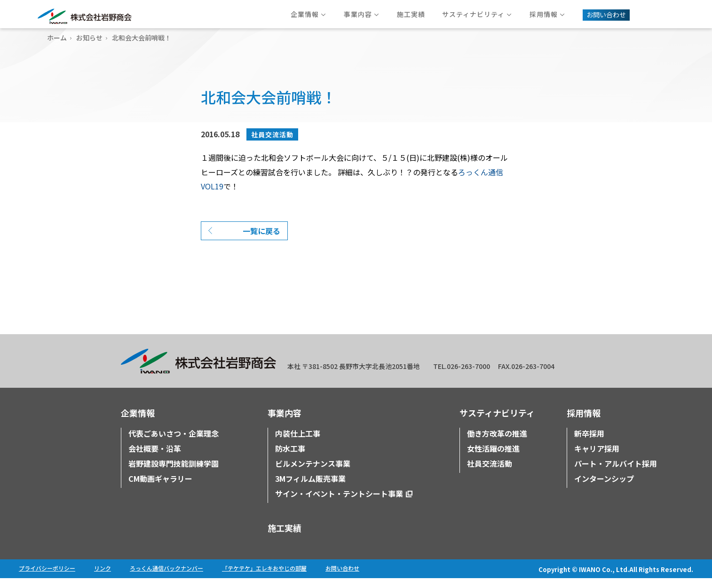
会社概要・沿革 (155, 458)
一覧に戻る (261, 241)
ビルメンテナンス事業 (313, 473)
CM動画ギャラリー (160, 488)
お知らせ (89, 38)
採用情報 (584, 423)
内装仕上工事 (298, 443)
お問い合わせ (342, 578)
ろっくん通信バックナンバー (166, 578)
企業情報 (138, 423)
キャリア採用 (597, 458)
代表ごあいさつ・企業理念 (174, 443)
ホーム (57, 38)
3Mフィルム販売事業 (310, 488)
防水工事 (290, 458)
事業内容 (285, 423)
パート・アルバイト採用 (616, 473)
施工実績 (285, 538)
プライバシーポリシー (47, 578)
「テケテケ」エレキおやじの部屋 (264, 578)
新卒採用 (589, 443)
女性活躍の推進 (493, 458)
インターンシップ (604, 488)
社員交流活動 (272, 134)
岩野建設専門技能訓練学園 (174, 473)
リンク (103, 578)
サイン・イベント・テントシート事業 (339, 503)
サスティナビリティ (497, 423)
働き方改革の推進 (497, 443)
